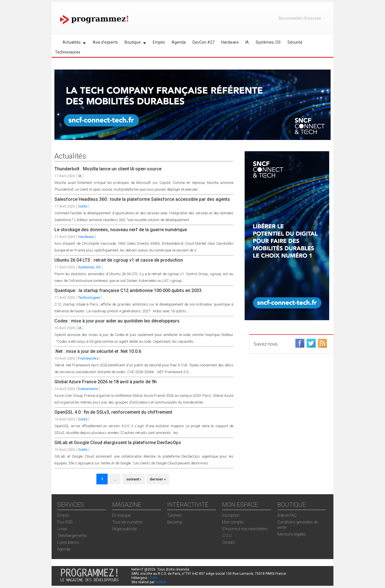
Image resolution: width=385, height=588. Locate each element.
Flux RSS (65, 522)
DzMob (161, 582)
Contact (228, 542)
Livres (62, 529)
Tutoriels (174, 515)
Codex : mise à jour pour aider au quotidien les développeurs (117, 321)
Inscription (231, 515)
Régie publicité (124, 529)
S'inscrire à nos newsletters (245, 529)
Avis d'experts (105, 42)
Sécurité (295, 42)
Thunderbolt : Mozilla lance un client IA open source (108, 169)
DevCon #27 (203, 42)
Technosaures (68, 52)
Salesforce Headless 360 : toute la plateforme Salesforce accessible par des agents (142, 199)
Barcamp (175, 522)
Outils (83, 206)
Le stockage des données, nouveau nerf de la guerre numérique (121, 230)
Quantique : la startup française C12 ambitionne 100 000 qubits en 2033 (128, 290)
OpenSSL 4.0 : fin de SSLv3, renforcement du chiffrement (113, 412)
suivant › (134, 479)
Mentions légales (292, 534)
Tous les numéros (127, 522)
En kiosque (121, 515)
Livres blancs (68, 542)
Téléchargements (72, 536)
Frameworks (88, 358)
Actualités (73, 43)
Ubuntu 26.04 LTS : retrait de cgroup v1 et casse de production (119, 260)
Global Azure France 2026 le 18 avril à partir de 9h (106, 382)
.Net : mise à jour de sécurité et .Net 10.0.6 (98, 351)
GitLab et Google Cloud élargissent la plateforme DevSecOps (118, 443)
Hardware (230, 42)
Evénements (88, 389)
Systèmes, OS (268, 42)
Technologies (89, 298)
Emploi (159, 42)
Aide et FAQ (287, 515)
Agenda (179, 42)
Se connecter (290, 18)
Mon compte (233, 522)
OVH (153, 578)
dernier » (158, 479)
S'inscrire (312, 18)
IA (247, 42)
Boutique (134, 43)
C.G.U (227, 536)
